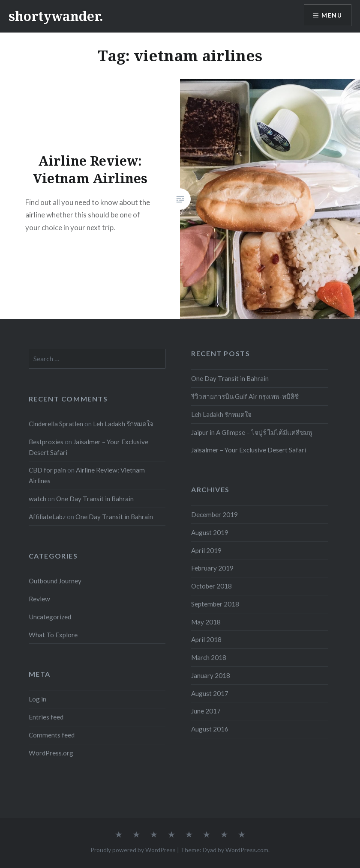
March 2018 (209, 657)
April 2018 (206, 639)
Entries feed (46, 717)
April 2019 (206, 550)
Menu (332, 15)
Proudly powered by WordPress (133, 850)
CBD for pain (47, 470)
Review (39, 599)
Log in (37, 699)
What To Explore (53, 635)
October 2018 (211, 586)
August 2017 (210, 693)
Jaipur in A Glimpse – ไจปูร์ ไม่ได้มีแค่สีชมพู (252, 432)
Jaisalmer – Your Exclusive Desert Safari (249, 450)
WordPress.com (247, 850)
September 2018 (215, 604)
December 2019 (214, 514)
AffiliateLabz (47, 517)
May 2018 (206, 622)
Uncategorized (50, 617)
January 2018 (211, 675)
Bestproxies (46, 442)
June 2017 (206, 711)
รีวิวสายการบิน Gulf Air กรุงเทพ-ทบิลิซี (245, 396)
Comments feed (52, 735)
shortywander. (56, 16)
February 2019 (212, 568)
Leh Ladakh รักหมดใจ (221, 414)
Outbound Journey (55, 581)
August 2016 (210, 729)
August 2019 (210, 532)
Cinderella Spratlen (56, 424)
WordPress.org (51, 753)
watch (37, 499)
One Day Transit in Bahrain (230, 378)
